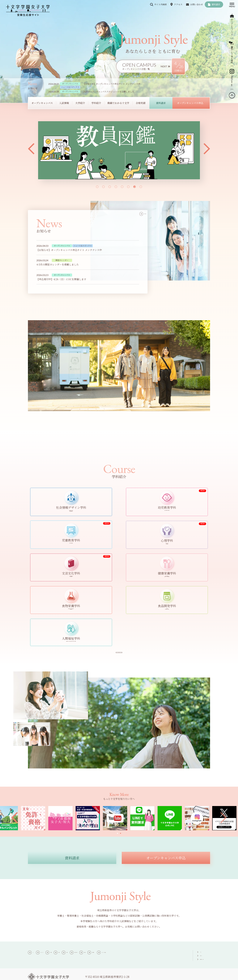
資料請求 (216, 4)
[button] (31, 149)
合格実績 (159, 907)
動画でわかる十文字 (136, 907)
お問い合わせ (197, 4)
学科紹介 (114, 907)
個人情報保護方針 (67, 975)
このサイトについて (40, 975)
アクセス (178, 4)
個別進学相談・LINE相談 (197, 914)
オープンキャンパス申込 (67, 913)
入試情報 (81, 907)
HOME (37, 907)
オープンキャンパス (58, 907)
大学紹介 (97, 907)
